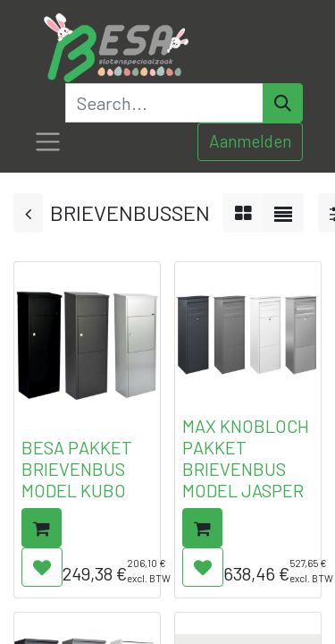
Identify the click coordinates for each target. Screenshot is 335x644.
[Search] (283, 103)
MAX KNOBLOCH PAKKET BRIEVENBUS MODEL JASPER (246, 458)
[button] (42, 528)
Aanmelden (250, 141)
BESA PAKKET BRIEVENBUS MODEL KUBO (77, 469)
